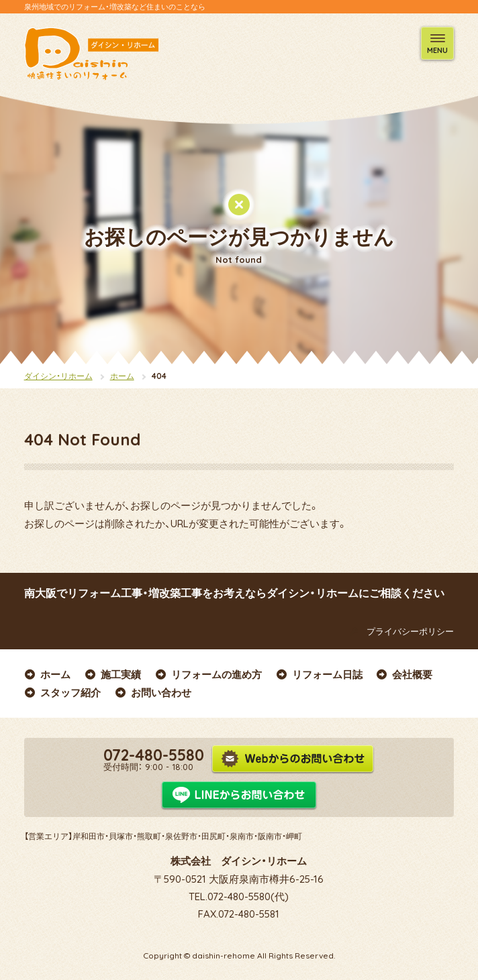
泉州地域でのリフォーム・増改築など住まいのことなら (115, 7)
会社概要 (404, 674)
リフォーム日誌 (319, 674)
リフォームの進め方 (208, 674)
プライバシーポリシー (399, 632)
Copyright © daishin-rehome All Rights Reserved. (239, 956)
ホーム (122, 376)
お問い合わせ (153, 693)
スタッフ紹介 (63, 693)
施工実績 (112, 674)
